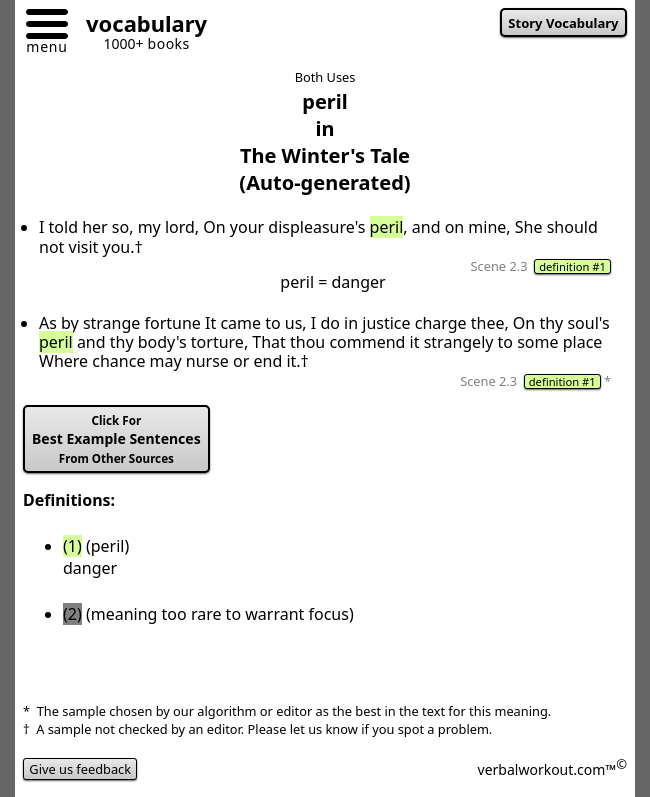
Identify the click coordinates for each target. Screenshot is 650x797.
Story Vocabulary (563, 23)
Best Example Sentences (116, 439)
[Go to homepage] (139, 26)
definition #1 (572, 266)
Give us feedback (80, 769)
